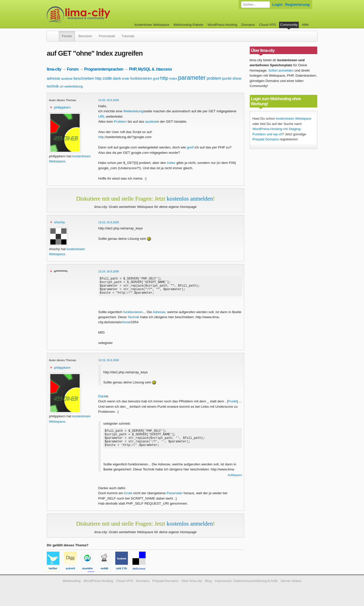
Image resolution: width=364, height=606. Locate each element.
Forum (67, 36)
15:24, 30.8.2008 (109, 271)
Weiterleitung (133, 111)
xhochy (60, 222)
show (237, 78)
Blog (208, 585)
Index (171, 163)
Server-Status (291, 585)
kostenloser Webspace (152, 25)
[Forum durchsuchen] (256, 5)
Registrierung (297, 4)
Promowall (107, 36)
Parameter (175, 497)
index (173, 79)
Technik (133, 321)
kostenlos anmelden (190, 199)
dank (117, 78)
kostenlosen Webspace (293, 118)
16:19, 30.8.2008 (109, 364)
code (107, 78)
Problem (120, 122)
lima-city (54, 69)
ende (126, 79)
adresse (53, 78)
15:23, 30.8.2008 (109, 222)
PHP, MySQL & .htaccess (150, 69)
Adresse (159, 316)
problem (214, 78)
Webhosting (72, 585)
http (164, 78)
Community (289, 25)
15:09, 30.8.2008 (109, 100)
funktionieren (141, 78)
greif (156, 79)
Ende (128, 497)
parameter (192, 78)
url (61, 86)
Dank (102, 400)
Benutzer (85, 36)
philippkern (62, 107)
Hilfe (305, 25)
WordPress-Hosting (222, 25)
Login (277, 4)
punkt (227, 78)
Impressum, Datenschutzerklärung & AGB (246, 585)
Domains (248, 25)
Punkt (232, 405)
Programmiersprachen (104, 69)
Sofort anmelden (281, 70)
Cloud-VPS (268, 25)
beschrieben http (88, 78)
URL (102, 116)
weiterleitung (74, 86)
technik (53, 86)
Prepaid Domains (266, 139)
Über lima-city (192, 585)
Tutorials (128, 36)
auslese (67, 79)
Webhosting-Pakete (188, 25)
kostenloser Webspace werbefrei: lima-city (97, 15)
